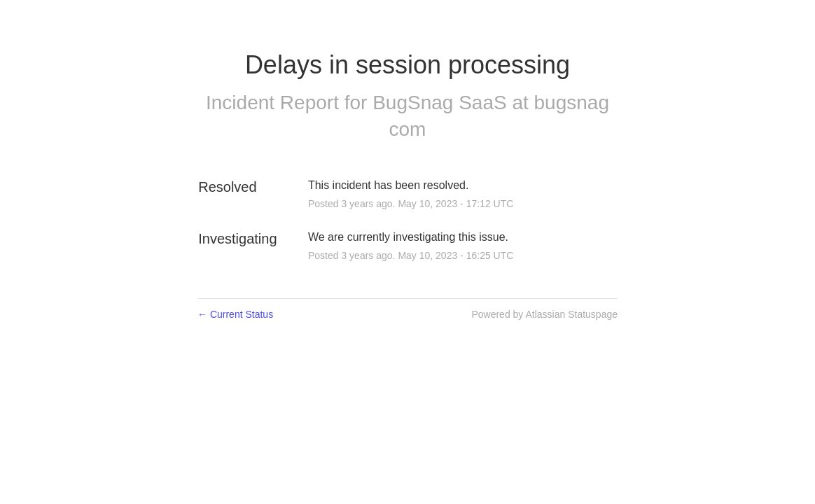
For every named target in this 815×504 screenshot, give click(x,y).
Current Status (235, 314)
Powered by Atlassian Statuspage (544, 314)
